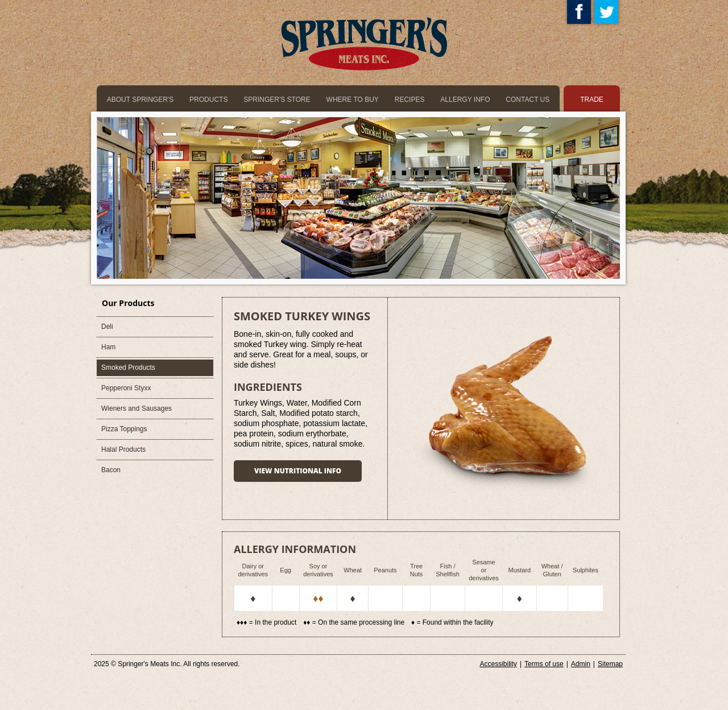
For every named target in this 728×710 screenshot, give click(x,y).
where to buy (353, 100)
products (208, 100)
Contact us (528, 100)
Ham (108, 347)
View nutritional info (298, 471)
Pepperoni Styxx (126, 388)
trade (592, 100)
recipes (410, 100)
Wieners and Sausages (136, 408)
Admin (581, 664)
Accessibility (499, 664)
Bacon (111, 470)
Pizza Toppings (124, 429)
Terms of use (544, 664)
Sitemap (610, 664)
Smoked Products (128, 368)
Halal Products (123, 449)
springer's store (277, 100)
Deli (107, 327)
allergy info (465, 100)
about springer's (140, 100)
